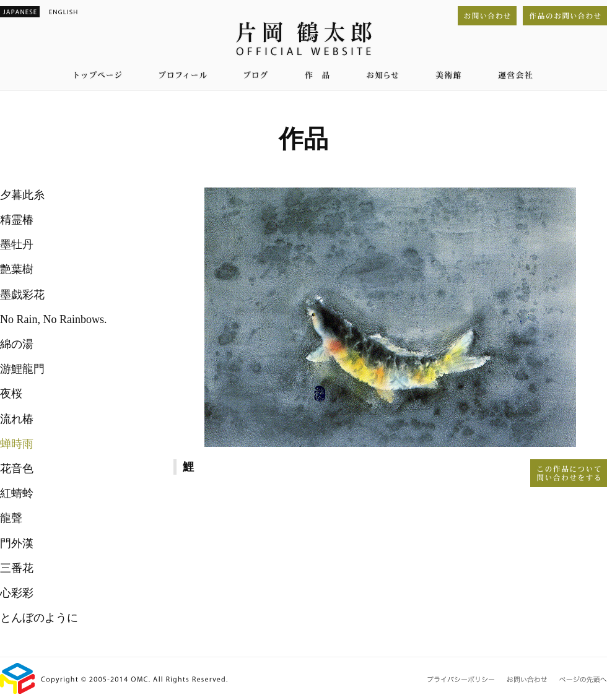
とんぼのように (39, 618)
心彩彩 (17, 593)
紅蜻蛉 (17, 493)
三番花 (17, 568)
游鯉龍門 (22, 369)
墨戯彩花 (22, 295)
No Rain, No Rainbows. (54, 319)
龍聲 (11, 518)
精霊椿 (17, 220)
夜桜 (11, 394)
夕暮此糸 (22, 195)
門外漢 (17, 543)
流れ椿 (17, 419)
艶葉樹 (17, 269)
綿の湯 (17, 344)
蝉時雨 (17, 444)
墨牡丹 (17, 244)
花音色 (17, 469)
